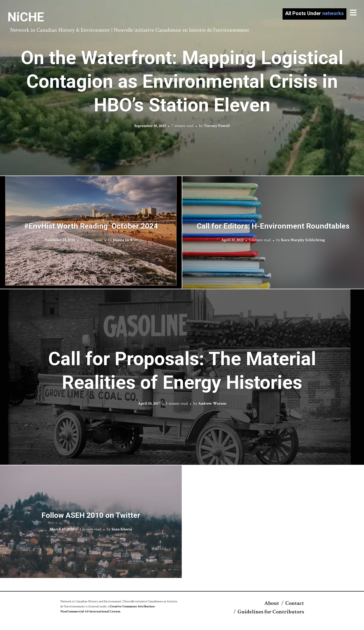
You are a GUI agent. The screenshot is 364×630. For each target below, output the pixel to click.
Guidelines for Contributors (271, 612)
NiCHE (26, 17)
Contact (295, 603)
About (272, 603)
